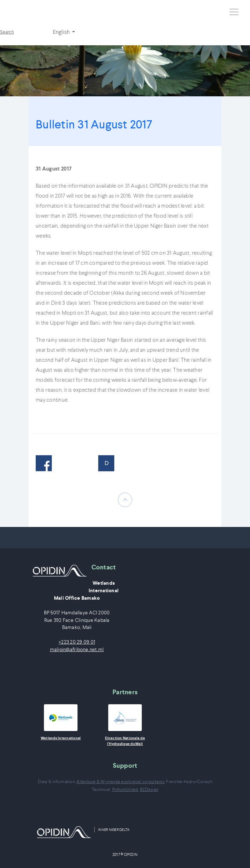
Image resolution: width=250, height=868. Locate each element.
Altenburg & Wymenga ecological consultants (120, 781)
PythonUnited (125, 789)
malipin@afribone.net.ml (77, 649)
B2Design (149, 789)
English (62, 32)
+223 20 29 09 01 (77, 642)
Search (7, 32)
